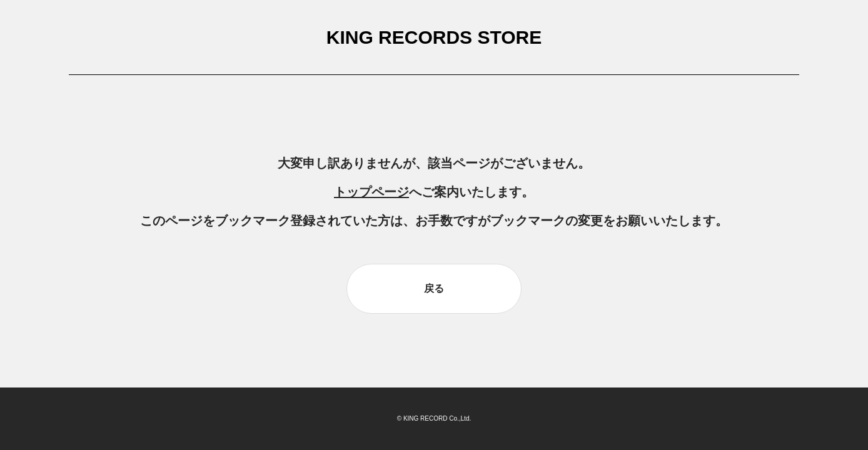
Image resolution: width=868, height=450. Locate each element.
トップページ (371, 192)
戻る (434, 288)
